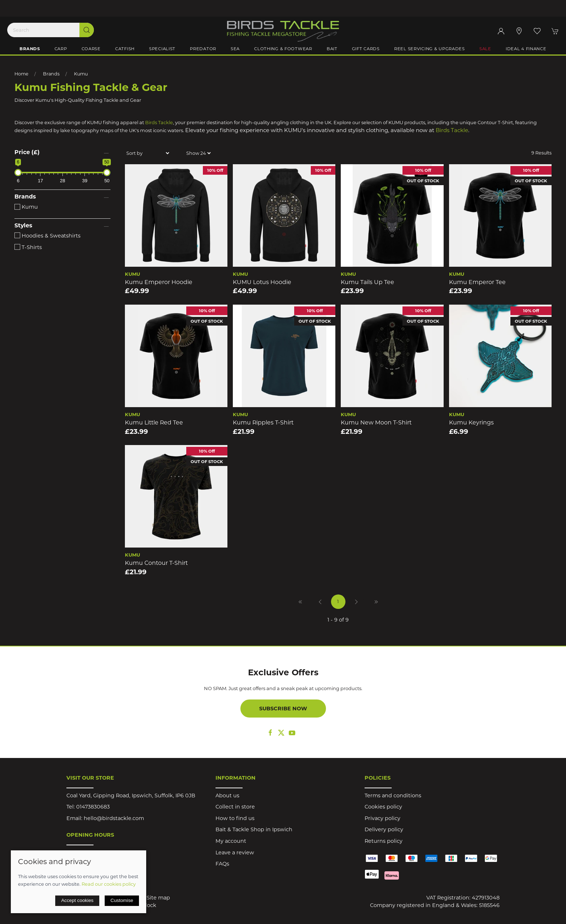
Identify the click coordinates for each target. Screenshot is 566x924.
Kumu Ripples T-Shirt (263, 422)
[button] (537, 31)
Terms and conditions (393, 796)
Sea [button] (235, 49)
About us (227, 796)
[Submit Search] (87, 30)
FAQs (222, 864)
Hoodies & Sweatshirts (47, 236)
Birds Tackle (159, 122)
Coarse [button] (91, 49)
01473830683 (93, 807)
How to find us (235, 818)
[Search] (51, 30)
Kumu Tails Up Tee (367, 282)
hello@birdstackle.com (114, 818)
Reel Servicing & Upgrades (430, 49)
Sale (485, 49)
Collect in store (235, 807)
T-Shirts (28, 247)
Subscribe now (283, 709)
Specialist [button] (162, 49)
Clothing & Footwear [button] (283, 49)
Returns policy (384, 841)
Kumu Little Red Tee (154, 422)
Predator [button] (203, 49)
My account (231, 841)
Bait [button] (332, 49)
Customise (122, 900)
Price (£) (27, 152)
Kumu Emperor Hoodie (159, 282)
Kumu (81, 74)
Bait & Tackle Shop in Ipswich (254, 829)
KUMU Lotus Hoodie (262, 282)
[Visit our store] (519, 31)
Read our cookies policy (109, 884)
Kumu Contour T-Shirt (156, 563)
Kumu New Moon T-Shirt (376, 422)
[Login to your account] (501, 31)
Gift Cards (366, 49)
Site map (158, 898)
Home (21, 74)
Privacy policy (382, 818)
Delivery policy (384, 829)
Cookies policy (383, 807)
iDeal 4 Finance (526, 49)
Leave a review (235, 853)
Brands (51, 74)
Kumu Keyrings (471, 422)
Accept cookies (77, 900)
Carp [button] (61, 49)
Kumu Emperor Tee (477, 282)
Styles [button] (23, 226)
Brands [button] (30, 49)
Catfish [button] (125, 49)
